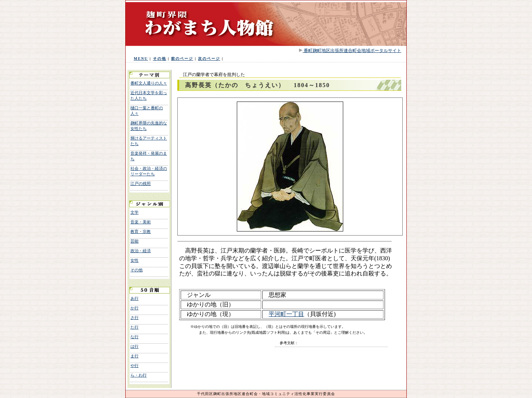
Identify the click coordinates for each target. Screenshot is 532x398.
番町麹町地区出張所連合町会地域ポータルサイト (352, 51)
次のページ (209, 59)
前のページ (182, 59)
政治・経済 (141, 251)
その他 (160, 59)
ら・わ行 (139, 375)
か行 (134, 308)
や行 (134, 366)
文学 (134, 212)
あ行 (134, 298)
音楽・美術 (141, 222)
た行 (134, 327)
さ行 (134, 318)
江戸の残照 (141, 183)
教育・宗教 (141, 231)
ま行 (134, 356)
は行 (134, 346)
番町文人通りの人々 (149, 83)
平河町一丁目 (286, 314)
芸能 (134, 241)
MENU (141, 59)
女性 (134, 260)
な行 (134, 337)
